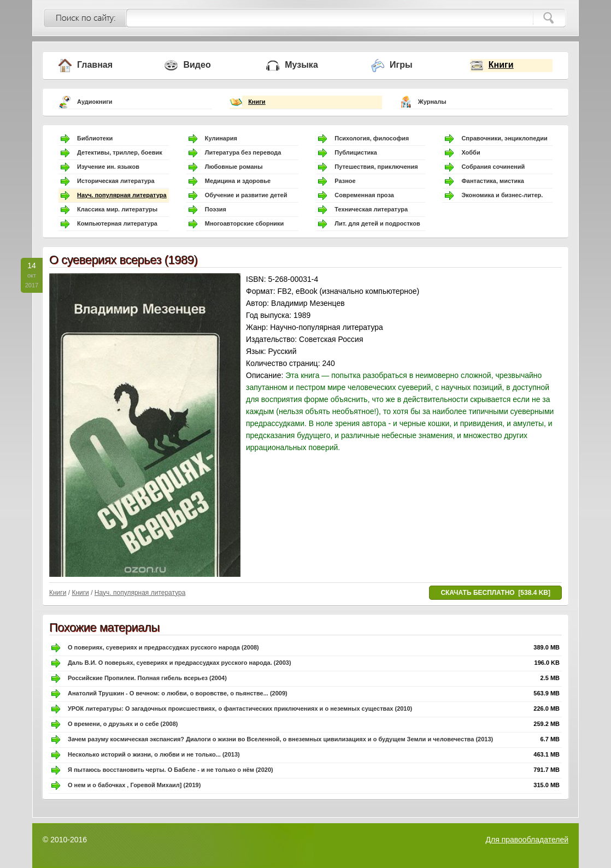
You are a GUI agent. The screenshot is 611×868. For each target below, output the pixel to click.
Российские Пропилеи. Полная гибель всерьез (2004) (147, 678)
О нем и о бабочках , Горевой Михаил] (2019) (134, 785)
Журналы (432, 102)
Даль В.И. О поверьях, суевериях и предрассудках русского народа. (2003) (180, 663)
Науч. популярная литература (122, 195)
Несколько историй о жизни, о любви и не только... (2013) (154, 754)
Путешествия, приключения (376, 167)
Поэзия (216, 209)
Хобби (471, 152)
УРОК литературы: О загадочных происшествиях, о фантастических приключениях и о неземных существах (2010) (240, 708)
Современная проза (364, 195)
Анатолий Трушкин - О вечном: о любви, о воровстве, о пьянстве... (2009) (178, 693)
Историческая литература (116, 181)
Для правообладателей (527, 840)
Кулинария (221, 138)
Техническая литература (371, 209)
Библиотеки (95, 138)
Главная (95, 65)
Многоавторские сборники (245, 223)
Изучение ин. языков (108, 167)
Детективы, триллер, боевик (120, 152)
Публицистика (356, 152)
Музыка (301, 65)
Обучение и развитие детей (246, 195)
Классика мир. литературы (117, 209)
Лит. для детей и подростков (377, 223)
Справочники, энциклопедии (504, 138)
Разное (345, 181)
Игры (401, 65)
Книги (501, 65)
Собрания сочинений (493, 167)
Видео (197, 65)
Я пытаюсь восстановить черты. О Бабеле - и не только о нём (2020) (171, 770)
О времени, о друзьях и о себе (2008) (123, 724)
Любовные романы (234, 167)
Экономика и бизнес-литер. (502, 195)
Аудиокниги (95, 102)
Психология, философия (372, 138)
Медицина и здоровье (238, 181)
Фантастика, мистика (492, 181)
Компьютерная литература (117, 223)
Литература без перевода (243, 152)
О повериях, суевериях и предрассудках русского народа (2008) (163, 647)
